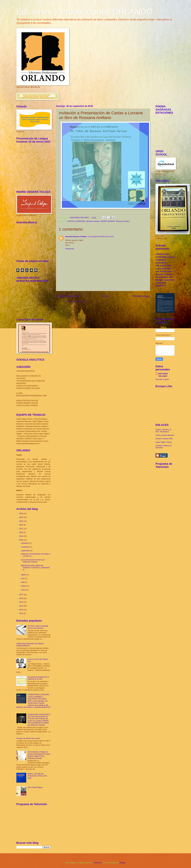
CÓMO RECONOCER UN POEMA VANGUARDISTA (30, 645)
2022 (21, 525)
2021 (21, 529)
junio (23, 578)
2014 (21, 606)
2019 (21, 536)
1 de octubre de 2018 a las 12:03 (101, 237)
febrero (24, 586)
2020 (21, 532)
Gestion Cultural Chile (164, 439)
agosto (24, 575)
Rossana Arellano (123, 221)
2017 (21, 595)
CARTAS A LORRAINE (76, 221)
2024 (21, 517)
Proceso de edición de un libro (28, 738)
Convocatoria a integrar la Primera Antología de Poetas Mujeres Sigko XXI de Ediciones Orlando (39, 755)
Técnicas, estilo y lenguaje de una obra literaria (38, 627)
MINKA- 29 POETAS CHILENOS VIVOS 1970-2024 (37, 776)
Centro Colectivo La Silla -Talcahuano (163, 431)
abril (23, 582)
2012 (21, 613)
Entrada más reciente (68, 296)
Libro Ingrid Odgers (35, 787)
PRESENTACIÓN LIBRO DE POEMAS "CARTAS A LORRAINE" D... (35, 568)
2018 (21, 540)
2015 (21, 602)
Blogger (123, 863)
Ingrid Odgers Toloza (164, 442)
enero (24, 590)
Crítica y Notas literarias (165, 435)
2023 (21, 521)
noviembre (26, 547)
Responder (70, 249)
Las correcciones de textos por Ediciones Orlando (33, 561)
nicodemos (98, 863)
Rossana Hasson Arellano (76, 237)
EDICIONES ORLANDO (163, 375)
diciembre (25, 543)
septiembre (26, 551)
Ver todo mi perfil (162, 379)
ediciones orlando (93, 221)
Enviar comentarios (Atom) (77, 301)
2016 (21, 598)
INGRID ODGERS (108, 221)
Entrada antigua (141, 296)
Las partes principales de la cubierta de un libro (38, 678)
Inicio (106, 296)
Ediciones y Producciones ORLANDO (85, 12)
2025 (21, 513)
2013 (21, 610)
